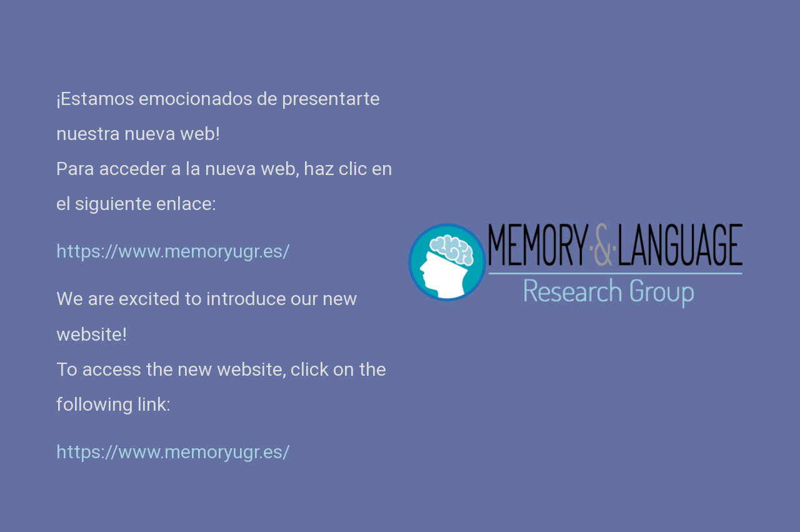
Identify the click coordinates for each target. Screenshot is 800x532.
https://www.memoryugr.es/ (173, 452)
